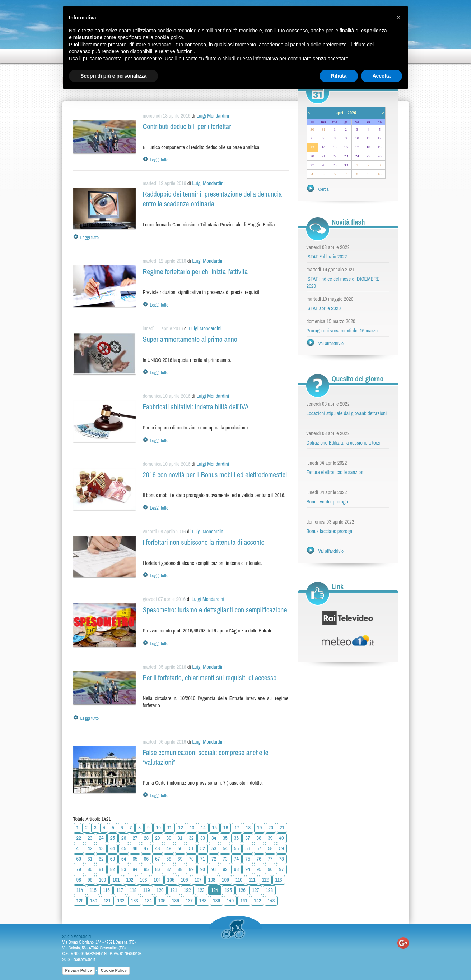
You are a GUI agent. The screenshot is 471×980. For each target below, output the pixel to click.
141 (244, 901)
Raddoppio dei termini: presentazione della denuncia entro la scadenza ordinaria (213, 199)
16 (226, 828)
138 (203, 901)
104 (157, 880)
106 (185, 880)
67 (157, 859)
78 (281, 859)
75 (248, 859)
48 (157, 848)
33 (203, 838)
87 (169, 869)
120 (160, 890)
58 (270, 848)
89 (191, 869)
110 (239, 880)
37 (248, 838)
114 (80, 890)
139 (216, 901)
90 (203, 869)
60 (79, 859)
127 (256, 890)
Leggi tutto (159, 160)
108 (212, 880)
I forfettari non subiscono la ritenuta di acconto (204, 542)
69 (180, 859)
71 (203, 859)
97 (281, 869)
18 (248, 828)
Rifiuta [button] (339, 76)
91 (214, 869)
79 (79, 869)
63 (113, 859)
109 (225, 880)
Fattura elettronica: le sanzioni (336, 472)
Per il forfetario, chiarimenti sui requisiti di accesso (210, 678)
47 (146, 848)
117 (120, 890)
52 (203, 848)
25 (113, 838)
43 (101, 848)
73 (225, 859)
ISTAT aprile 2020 (324, 308)
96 (270, 869)
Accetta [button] (381, 76)
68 (169, 859)
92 (225, 869)
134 (148, 901)
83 (124, 869)
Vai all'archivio (331, 343)
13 (192, 828)
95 (259, 869)
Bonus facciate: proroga (330, 531)
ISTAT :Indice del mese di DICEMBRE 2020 (343, 282)
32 (191, 838)
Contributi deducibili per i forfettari (188, 126)
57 (259, 848)
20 (271, 828)
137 (189, 901)
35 (225, 838)
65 (135, 859)
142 (257, 901)
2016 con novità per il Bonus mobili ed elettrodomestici (215, 475)
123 (201, 890)
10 (158, 828)
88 (180, 869)
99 (90, 880)
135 (162, 901)
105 (171, 880)
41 (79, 848)
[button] (398, 17)
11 (170, 828)
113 (279, 880)
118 (133, 890)
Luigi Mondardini (213, 116)
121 (174, 890)
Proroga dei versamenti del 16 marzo (342, 331)
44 (113, 848)
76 (259, 859)
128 (269, 890)
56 (248, 848)
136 (176, 901)
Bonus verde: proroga (327, 502)
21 (282, 828)
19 (259, 828)
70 (191, 859)
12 (181, 828)
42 (90, 848)
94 (248, 869)
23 (90, 838)
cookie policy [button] (169, 37)
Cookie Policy (114, 970)
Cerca (324, 189)
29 (157, 838)
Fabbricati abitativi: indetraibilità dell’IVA (196, 407)
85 (146, 869)
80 (90, 869)
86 (157, 869)
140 (230, 901)
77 (270, 859)
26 (124, 838)
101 (116, 880)
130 (94, 901)
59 (281, 848)
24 (101, 838)
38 (259, 838)
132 (121, 901)
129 (80, 901)
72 (214, 859)
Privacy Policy (79, 970)
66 (146, 859)
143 (271, 901)
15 (214, 828)
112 (265, 880)
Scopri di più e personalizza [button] (113, 76)
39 (270, 838)
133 (135, 901)
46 (135, 848)
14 (203, 828)
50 (180, 848)
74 (236, 859)
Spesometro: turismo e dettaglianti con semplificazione (215, 610)
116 (106, 890)
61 (90, 859)
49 (169, 848)
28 (146, 838)
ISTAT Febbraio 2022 (327, 257)
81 (101, 869)
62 (101, 859)
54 (225, 848)
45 (124, 848)
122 (187, 890)
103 (143, 880)
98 (79, 880)
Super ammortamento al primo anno (190, 339)
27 (135, 838)
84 (135, 869)
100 (102, 880)
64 (124, 859)
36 (236, 838)
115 (93, 890)
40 (281, 838)
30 (169, 838)
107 (198, 880)
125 (228, 890)
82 (113, 869)
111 (252, 880)
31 (180, 838)
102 (130, 880)
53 (214, 848)
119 (146, 890)
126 (242, 890)
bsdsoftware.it (84, 960)
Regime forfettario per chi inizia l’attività (195, 272)
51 (191, 848)
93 (236, 869)
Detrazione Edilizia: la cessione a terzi (344, 443)
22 (79, 838)
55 (236, 848)
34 (214, 838)
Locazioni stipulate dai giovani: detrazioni (347, 413)
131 (107, 901)
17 (237, 828)
